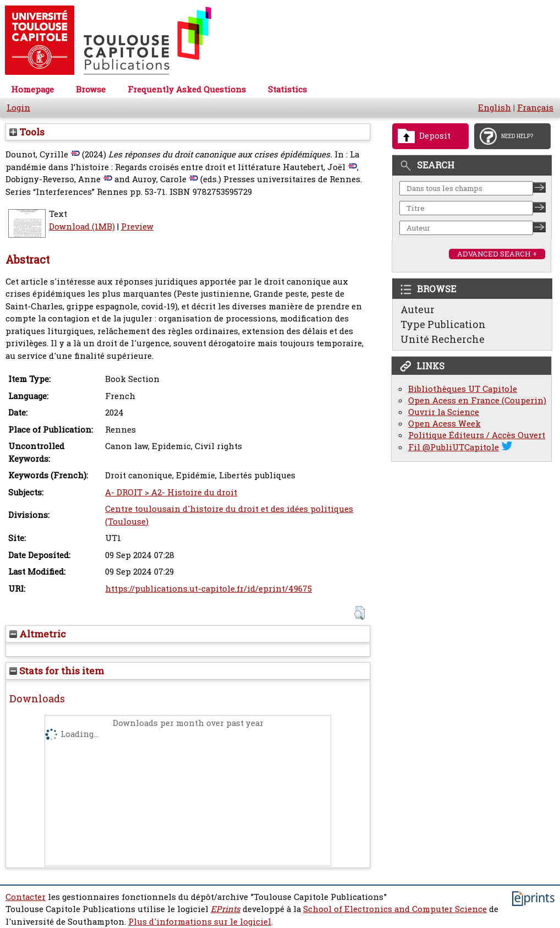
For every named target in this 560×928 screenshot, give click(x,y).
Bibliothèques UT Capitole (463, 389)
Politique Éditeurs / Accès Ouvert (477, 435)
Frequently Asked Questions (187, 89)
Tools (27, 132)
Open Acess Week (444, 424)
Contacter (26, 897)
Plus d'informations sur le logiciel (200, 922)
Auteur (418, 309)
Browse (91, 89)
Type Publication (443, 324)
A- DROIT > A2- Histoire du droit (171, 492)
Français (535, 108)
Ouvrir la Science (444, 412)
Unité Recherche (443, 339)
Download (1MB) (82, 226)
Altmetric (38, 634)
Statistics (287, 89)
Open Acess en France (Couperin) (477, 400)
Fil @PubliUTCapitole (454, 447)
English (495, 108)
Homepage (32, 89)
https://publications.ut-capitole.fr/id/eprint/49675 (208, 589)
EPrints (226, 909)
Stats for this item (57, 671)
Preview (137, 226)
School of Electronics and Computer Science (395, 909)
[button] (359, 613)
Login (18, 108)
